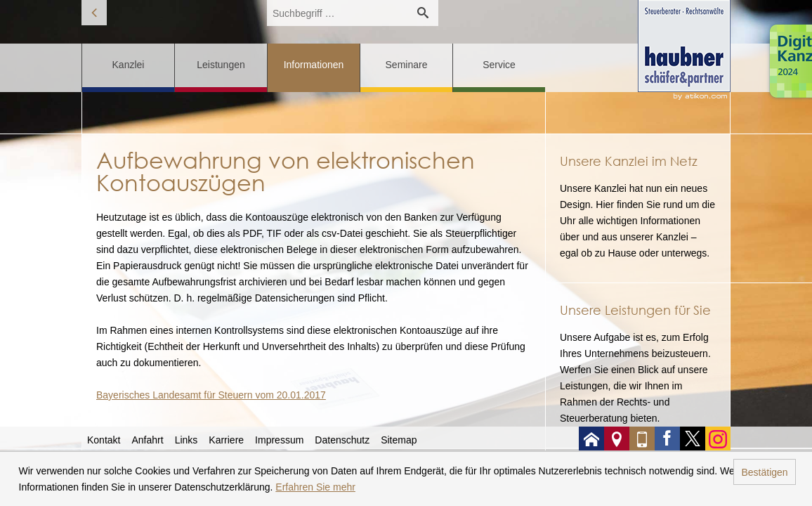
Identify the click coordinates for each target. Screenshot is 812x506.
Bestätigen (764, 472)
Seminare (407, 65)
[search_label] (337, 13)
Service (499, 65)
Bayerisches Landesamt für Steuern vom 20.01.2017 (211, 395)
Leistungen (221, 65)
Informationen (314, 65)
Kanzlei (129, 65)
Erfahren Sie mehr (315, 487)
